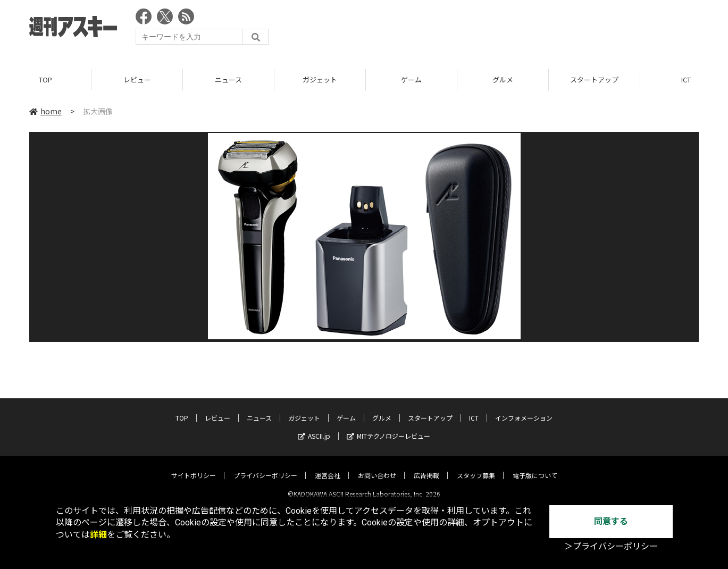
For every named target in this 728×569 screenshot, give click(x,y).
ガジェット (320, 80)
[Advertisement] (505, 29)
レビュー (137, 80)
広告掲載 (426, 467)
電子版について (535, 467)
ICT (474, 409)
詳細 (98, 535)
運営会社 (328, 467)
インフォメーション (524, 409)
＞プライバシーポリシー (611, 546)
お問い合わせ (377, 467)
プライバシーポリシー (265, 467)
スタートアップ (594, 80)
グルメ (503, 80)
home (45, 111)
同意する (611, 521)
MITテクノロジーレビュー (388, 427)
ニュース (228, 80)
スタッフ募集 (476, 467)
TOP (45, 80)
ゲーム (411, 80)
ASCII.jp (314, 427)
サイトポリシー (194, 467)
